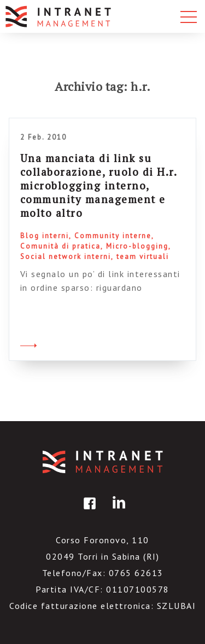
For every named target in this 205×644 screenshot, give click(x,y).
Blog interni (45, 236)
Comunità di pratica (60, 246)
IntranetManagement (103, 462)
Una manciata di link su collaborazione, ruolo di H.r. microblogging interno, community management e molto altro (99, 185)
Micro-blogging (137, 246)
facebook (88, 511)
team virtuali (143, 257)
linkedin (117, 511)
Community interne (113, 236)
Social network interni (66, 257)
